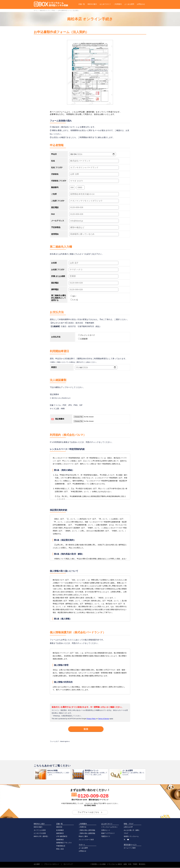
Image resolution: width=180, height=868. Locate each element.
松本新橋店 (60, 830)
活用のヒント (106, 830)
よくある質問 (129, 4)
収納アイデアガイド (108, 833)
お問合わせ (141, 4)
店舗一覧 (82, 4)
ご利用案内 (118, 4)
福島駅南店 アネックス (64, 843)
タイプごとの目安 (40, 830)
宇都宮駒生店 (61, 846)
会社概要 (37, 864)
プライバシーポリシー (52, 864)
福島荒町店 (60, 833)
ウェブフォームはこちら (88, 812)
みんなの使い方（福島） (132, 830)
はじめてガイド (105, 4)
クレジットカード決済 (86, 840)
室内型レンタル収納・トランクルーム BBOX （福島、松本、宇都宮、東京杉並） (119, 864)
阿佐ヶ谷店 (60, 849)
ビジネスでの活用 (40, 833)
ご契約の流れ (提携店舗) (87, 833)
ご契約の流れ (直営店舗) (87, 830)
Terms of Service (104, 719)
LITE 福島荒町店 (62, 837)
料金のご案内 (83, 837)
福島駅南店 (60, 840)
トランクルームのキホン (109, 827)
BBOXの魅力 (92, 4)
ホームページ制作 (130, 848)
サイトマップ (68, 864)
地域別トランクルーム (131, 837)
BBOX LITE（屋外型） (41, 837)
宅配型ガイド (106, 837)
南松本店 (59, 827)
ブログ (126, 833)
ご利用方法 (82, 827)
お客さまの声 (128, 827)
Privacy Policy (91, 719)
